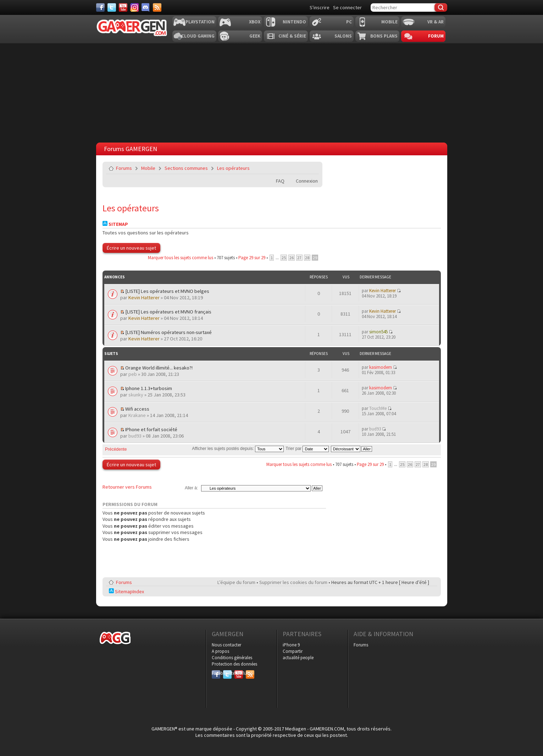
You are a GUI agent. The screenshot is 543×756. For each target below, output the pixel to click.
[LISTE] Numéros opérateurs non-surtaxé (168, 332)
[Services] (157, 7)
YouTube (239, 673)
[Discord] (146, 7)
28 (307, 258)
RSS (249, 673)
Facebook (216, 673)
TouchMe (378, 408)
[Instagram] (134, 7)
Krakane (137, 415)
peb (133, 374)
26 (292, 258)
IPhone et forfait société (151, 429)
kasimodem (381, 367)
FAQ (280, 181)
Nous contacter (226, 645)
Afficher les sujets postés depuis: (238, 449)
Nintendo (294, 22)
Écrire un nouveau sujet (131, 248)
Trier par (307, 449)
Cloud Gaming (198, 36)
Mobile (389, 22)
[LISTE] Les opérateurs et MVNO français (168, 312)
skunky (136, 395)
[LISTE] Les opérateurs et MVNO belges (167, 291)
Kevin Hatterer (144, 298)
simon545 (378, 332)
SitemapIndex (126, 591)
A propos (220, 651)
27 (299, 258)
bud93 (135, 436)
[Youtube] (123, 7)
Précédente (116, 449)
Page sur (252, 258)
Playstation (200, 22)
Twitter (227, 673)
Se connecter (347, 7)
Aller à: (191, 488)
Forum (436, 36)
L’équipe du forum (236, 582)
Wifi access (137, 409)
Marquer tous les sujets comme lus (181, 258)
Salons (343, 36)
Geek (255, 36)
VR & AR (436, 22)
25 (284, 258)
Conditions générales (232, 658)
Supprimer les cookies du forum (293, 582)
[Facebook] (100, 7)
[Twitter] (112, 7)
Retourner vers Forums (127, 487)
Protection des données (234, 664)
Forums (124, 168)
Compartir (293, 651)
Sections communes (186, 168)
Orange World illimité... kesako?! (159, 368)
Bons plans (384, 36)
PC (349, 22)
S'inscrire (320, 7)
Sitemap (115, 224)
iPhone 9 (291, 645)
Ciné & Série (292, 36)
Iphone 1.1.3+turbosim (149, 388)
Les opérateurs (233, 168)
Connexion (307, 181)
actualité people (298, 658)
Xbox (255, 22)
